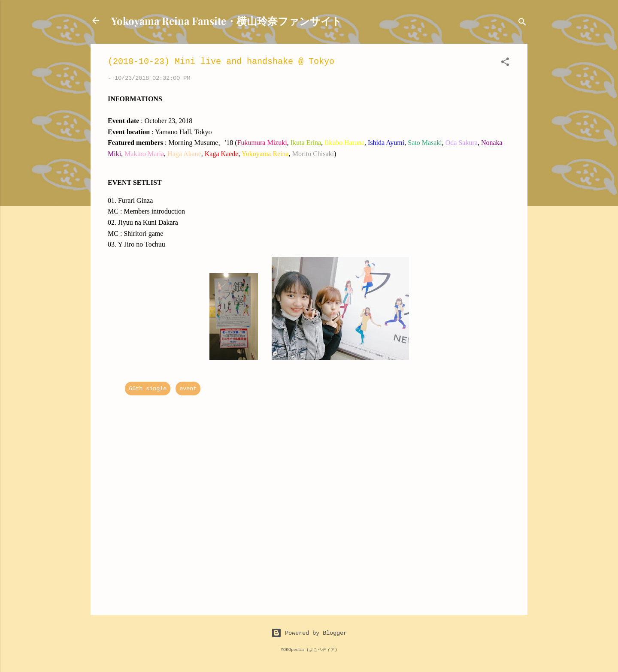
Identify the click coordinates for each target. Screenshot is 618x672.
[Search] (522, 23)
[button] (505, 63)
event (188, 388)
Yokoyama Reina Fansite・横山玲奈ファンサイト (227, 21)
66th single (148, 388)
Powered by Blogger (309, 633)
